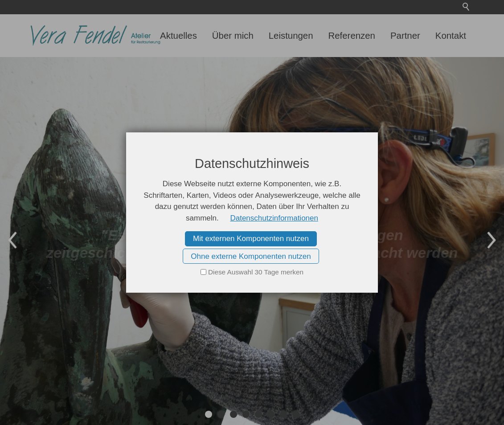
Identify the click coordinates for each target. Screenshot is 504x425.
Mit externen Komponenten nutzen (251, 239)
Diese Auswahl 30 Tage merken (256, 272)
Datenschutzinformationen (274, 218)
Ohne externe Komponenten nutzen (251, 256)
